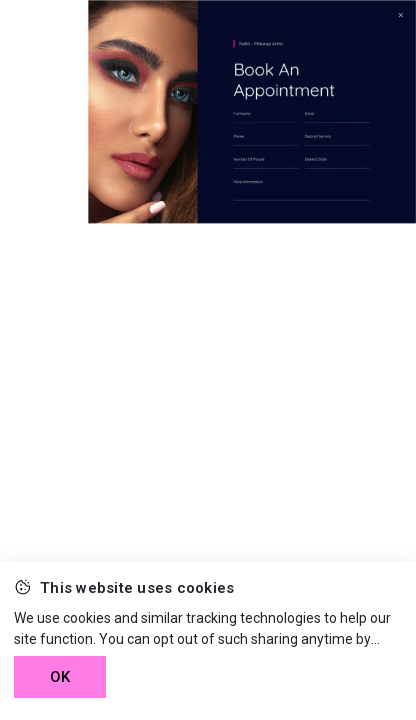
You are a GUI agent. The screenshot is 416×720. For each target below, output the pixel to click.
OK (60, 677)
